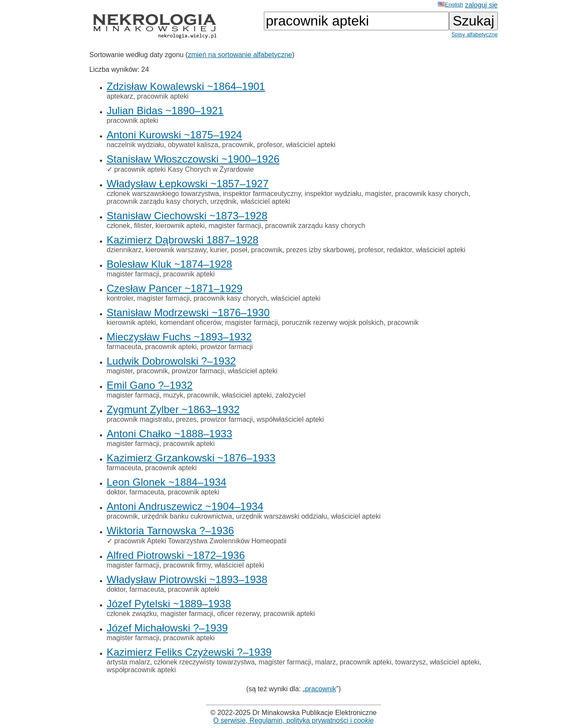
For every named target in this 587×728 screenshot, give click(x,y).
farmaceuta (124, 347)
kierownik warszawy (176, 250)
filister (143, 226)
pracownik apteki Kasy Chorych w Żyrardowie (184, 169)
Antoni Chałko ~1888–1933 (170, 434)
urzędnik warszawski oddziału (281, 516)
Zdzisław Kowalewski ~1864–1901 (186, 86)
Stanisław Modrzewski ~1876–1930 (188, 313)
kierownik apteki (180, 226)
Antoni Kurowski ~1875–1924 (175, 135)
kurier (218, 250)
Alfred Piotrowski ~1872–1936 (176, 555)
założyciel (290, 395)
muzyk (173, 395)
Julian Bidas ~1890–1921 (165, 111)
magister (378, 194)
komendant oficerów (190, 322)
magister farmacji (235, 226)
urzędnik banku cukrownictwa (187, 516)
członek (119, 226)
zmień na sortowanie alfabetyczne (240, 55)
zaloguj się (481, 5)
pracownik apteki (163, 96)
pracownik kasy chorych (432, 194)
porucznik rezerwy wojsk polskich (333, 322)
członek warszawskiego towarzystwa (163, 194)
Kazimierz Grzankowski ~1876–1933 (191, 458)
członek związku (132, 614)
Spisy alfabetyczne (475, 34)
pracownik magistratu (140, 419)
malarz (325, 662)
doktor (116, 492)
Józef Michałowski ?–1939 (167, 628)
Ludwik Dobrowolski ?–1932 (172, 361)
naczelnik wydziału (136, 145)
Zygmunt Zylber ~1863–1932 (173, 409)
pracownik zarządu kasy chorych (157, 201)
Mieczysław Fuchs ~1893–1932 (180, 337)
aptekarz (120, 96)
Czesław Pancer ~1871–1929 (175, 288)
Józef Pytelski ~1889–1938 (169, 604)
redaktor (399, 250)
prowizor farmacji (227, 347)
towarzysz (410, 662)
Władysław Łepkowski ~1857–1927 (188, 184)
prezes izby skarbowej (320, 250)
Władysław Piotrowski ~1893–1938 (187, 579)
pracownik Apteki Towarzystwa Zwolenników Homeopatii (200, 541)
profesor (269, 145)
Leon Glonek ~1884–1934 (167, 482)
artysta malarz (128, 662)
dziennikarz (124, 250)
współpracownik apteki (141, 670)
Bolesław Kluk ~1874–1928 (170, 264)
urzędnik (224, 201)
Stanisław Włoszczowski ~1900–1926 (193, 159)
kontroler (120, 298)
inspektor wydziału (333, 194)
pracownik (237, 145)
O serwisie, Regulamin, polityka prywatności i (293, 720)
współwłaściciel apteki (290, 419)
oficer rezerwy (238, 614)
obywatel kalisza (193, 145)
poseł (239, 250)
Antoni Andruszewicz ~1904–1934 (185, 506)
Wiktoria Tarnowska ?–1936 (170, 531)
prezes (186, 419)
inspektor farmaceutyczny (262, 194)
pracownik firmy (187, 565)
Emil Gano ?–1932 (150, 385)
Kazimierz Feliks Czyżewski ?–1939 (189, 652)
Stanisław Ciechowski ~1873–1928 (187, 216)
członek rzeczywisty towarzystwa (204, 662)
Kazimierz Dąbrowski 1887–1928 (183, 240)
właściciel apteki (311, 145)
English (450, 5)
